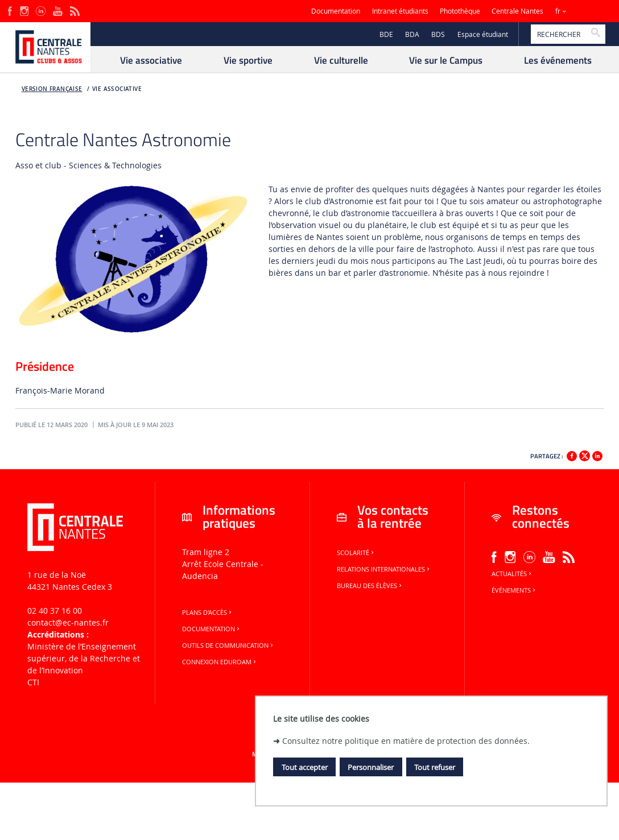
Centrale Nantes (517, 11)
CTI (33, 682)
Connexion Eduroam (220, 662)
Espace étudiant (483, 34)
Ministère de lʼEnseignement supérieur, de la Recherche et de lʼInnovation (84, 658)
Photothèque (460, 11)
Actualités (512, 574)
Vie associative (117, 89)
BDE (386, 34)
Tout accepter (305, 767)
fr (558, 11)
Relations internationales (384, 569)
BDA (412, 34)
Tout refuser (435, 767)
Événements (514, 590)
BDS (438, 34)
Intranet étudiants (400, 11)
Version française (52, 89)
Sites (587, 11)
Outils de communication (228, 645)
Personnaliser (371, 767)
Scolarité (356, 553)
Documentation (336, 11)
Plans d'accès (208, 613)
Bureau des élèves (370, 586)
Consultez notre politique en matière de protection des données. (406, 741)
